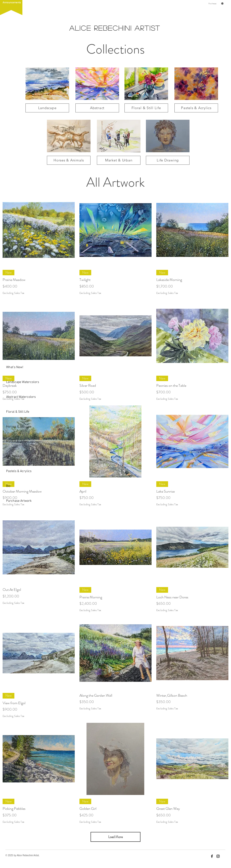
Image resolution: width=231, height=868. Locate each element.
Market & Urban (17, 442)
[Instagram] (218, 856)
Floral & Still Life (17, 412)
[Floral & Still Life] (146, 108)
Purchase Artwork (17, 501)
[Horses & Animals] (69, 160)
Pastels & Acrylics (17, 471)
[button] (11, 8)
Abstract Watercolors (17, 397)
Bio (8, 486)
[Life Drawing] (168, 160)
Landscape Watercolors (17, 382)
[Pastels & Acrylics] (196, 108)
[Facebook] (212, 856)
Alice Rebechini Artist (115, 28)
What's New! (15, 367)
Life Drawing (15, 456)
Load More (115, 837)
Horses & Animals (17, 427)
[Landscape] (47, 108)
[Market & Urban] (119, 160)
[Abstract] (97, 108)
